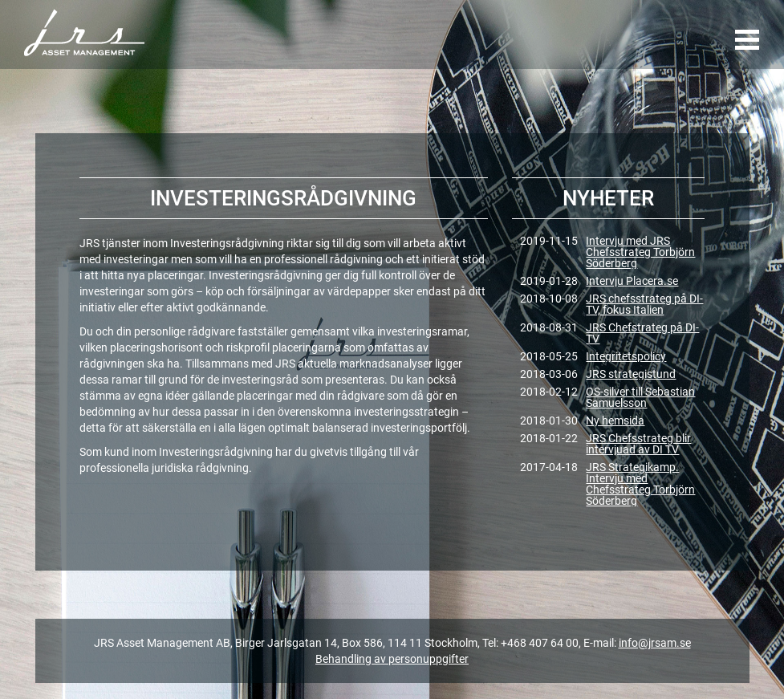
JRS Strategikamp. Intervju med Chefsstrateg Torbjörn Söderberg (640, 484)
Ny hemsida (615, 421)
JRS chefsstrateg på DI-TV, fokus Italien (644, 304)
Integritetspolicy (626, 356)
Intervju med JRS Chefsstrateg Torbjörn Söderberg (640, 252)
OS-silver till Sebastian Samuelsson (640, 397)
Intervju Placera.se (632, 281)
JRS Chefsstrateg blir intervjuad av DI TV (638, 444)
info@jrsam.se (655, 643)
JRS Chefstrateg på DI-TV (642, 333)
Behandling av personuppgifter (392, 659)
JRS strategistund (631, 374)
